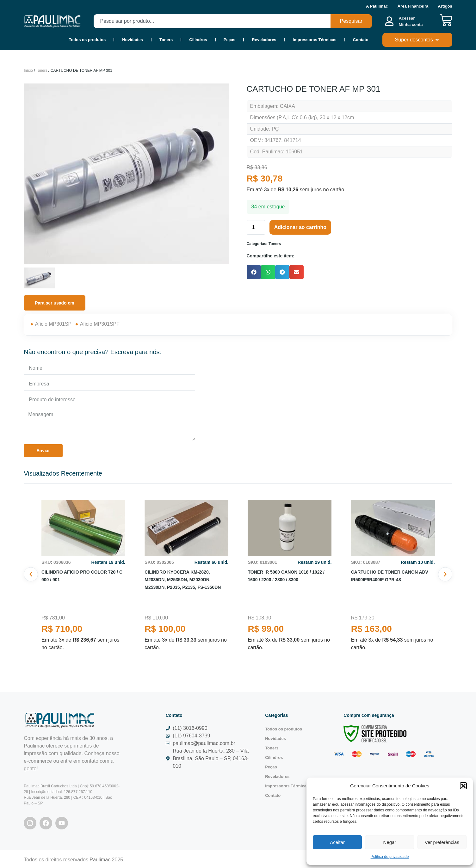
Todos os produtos (87, 40)
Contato (361, 40)
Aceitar (337, 842)
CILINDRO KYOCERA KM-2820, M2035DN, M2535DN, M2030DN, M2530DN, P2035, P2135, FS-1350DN (183, 580)
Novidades (133, 40)
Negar (390, 842)
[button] (463, 786)
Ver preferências (442, 842)
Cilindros (198, 40)
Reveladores (264, 40)
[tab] (55, 303)
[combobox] (212, 21)
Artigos (445, 6)
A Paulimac (377, 6)
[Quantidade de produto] (256, 227)
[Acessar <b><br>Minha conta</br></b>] (389, 21)
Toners (166, 40)
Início (28, 71)
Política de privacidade (390, 857)
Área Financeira (413, 6)
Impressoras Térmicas (315, 40)
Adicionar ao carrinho (300, 227)
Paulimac (100, 860)
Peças (230, 40)
